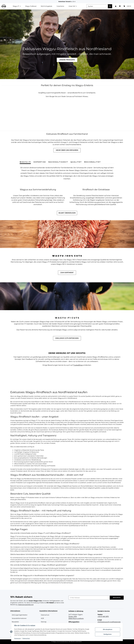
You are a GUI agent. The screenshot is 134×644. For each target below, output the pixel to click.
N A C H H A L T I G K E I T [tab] (58, 162)
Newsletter (15, 622)
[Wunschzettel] (120, 6)
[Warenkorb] (127, 6)
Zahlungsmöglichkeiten (20, 615)
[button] (116, 6)
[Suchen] (97, 6)
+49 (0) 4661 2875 (103, 617)
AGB (42, 618)
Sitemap (44, 622)
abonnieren (117, 598)
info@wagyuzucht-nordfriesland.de (109, 622)
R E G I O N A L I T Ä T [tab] (92, 162)
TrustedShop (78, 365)
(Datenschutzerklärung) (26, 605)
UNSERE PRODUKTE (67, 60)
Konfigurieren (108, 634)
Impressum (17, 638)
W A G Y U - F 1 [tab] (25, 162)
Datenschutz (45, 615)
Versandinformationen (19, 618)
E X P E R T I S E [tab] (40, 162)
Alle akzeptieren (108, 629)
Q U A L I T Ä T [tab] (76, 162)
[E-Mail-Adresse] (89, 598)
